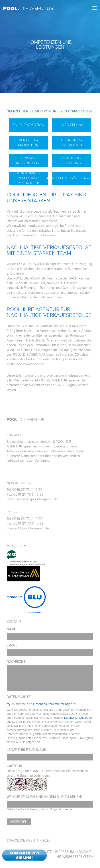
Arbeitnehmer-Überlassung (72, 178)
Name (11, 629)
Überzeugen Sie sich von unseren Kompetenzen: (50, 111)
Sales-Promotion (28, 125)
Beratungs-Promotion (72, 143)
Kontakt (84, 852)
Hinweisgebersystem (75, 857)
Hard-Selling (72, 125)
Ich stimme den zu (44, 704)
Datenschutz (19, 697)
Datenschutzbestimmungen (53, 704)
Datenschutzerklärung (78, 718)
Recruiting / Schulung (72, 161)
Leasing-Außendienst (28, 161)
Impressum (64, 852)
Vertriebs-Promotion (28, 143)
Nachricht (16, 662)
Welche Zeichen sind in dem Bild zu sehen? (45, 797)
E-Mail (12, 646)
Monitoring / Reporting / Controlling (28, 178)
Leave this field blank (26, 750)
